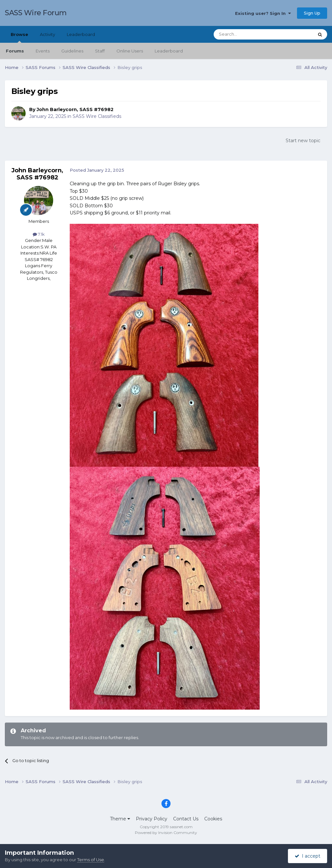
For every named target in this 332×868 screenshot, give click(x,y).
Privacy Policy (152, 819)
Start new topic (303, 141)
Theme (120, 819)
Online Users (130, 51)
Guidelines (72, 51)
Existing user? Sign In (263, 13)
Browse (19, 37)
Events (43, 51)
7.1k (39, 234)
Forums (15, 51)
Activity (47, 34)
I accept (308, 856)
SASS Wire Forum (36, 13)
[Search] (248, 34)
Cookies (213, 819)
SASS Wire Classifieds (97, 116)
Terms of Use (91, 860)
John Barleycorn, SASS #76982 (75, 109)
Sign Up (312, 13)
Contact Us (186, 819)
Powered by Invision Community (166, 833)
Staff (100, 51)
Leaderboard (169, 51)
